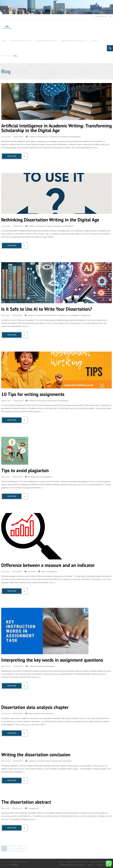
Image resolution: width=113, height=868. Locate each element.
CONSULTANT (18, 137)
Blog (50, 226)
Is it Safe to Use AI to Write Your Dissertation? (47, 309)
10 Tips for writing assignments (33, 394)
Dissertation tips (58, 226)
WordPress (14, 865)
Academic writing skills (37, 137)
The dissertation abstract (26, 802)
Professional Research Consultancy (72, 865)
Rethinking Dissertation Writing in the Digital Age (50, 220)
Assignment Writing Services (100, 862)
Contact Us (101, 865)
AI (47, 137)
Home (61, 862)
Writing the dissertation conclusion (36, 754)
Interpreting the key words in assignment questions (52, 660)
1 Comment (32, 572)
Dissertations (64, 137)
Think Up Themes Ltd (19, 862)
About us (91, 865)
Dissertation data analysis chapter (35, 707)
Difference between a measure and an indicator (48, 565)
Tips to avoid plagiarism (25, 470)
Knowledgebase (75, 137)
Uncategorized (85, 315)
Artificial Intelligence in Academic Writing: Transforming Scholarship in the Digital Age (56, 128)
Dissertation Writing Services (76, 862)
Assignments (53, 137)
